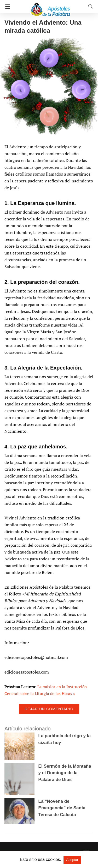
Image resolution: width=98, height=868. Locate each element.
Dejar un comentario (49, 709)
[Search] (89, 6)
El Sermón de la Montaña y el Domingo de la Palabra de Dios (65, 773)
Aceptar (72, 860)
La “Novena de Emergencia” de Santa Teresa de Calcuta (62, 808)
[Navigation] (6, 7)
